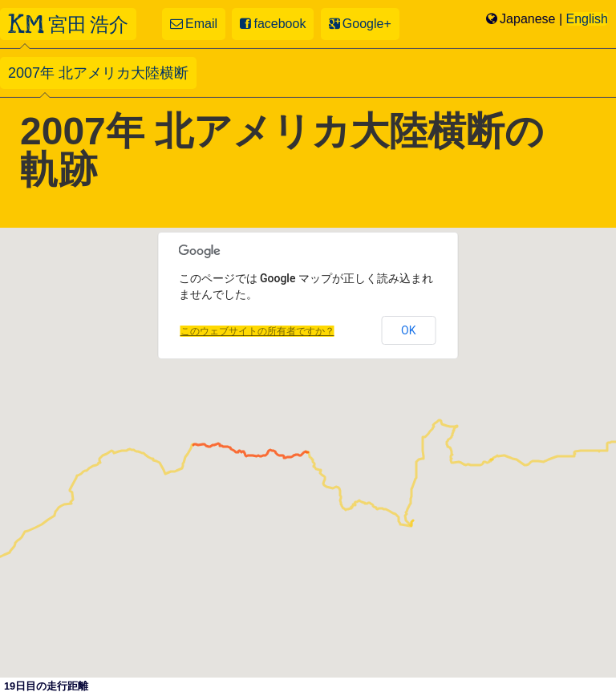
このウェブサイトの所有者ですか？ (257, 331)
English (587, 19)
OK (408, 330)
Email (194, 24)
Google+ (360, 24)
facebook (273, 24)
